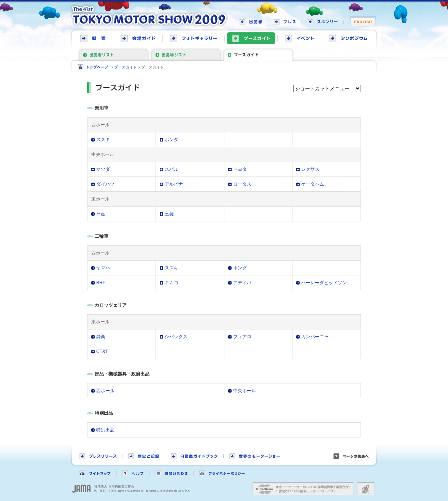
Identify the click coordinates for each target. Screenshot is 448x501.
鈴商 (101, 337)
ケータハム (313, 184)
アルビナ (174, 184)
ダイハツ (105, 184)
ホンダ (172, 140)
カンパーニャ (315, 337)
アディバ (242, 283)
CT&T (102, 351)
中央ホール (245, 391)
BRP (101, 283)
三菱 (169, 214)
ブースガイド (126, 67)
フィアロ (242, 337)
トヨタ (240, 169)
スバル (172, 169)
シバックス (176, 337)
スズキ (103, 140)
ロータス (242, 184)
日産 (101, 214)
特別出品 (105, 430)
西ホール (105, 391)
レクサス (310, 169)
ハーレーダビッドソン (324, 283)
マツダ (103, 169)
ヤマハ (103, 268)
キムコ (172, 283)
